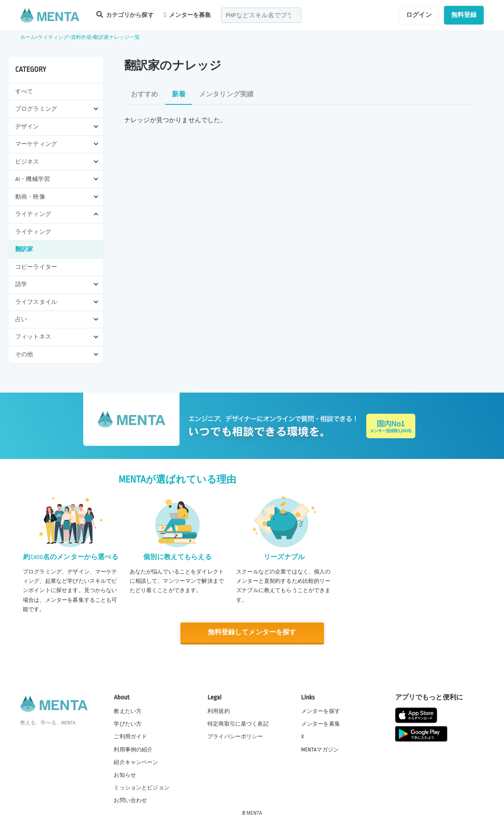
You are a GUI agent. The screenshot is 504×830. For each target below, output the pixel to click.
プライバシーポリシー (235, 736)
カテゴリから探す (125, 15)
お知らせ (125, 775)
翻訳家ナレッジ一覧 (116, 37)
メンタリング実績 (226, 94)
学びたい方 (128, 724)
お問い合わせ (130, 800)
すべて (24, 91)
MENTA (255, 813)
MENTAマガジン (320, 749)
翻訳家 (24, 249)
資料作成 (81, 37)
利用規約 (219, 711)
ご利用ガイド (130, 736)
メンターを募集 (188, 15)
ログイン (419, 15)
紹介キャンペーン (136, 762)
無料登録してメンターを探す (252, 632)
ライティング (53, 37)
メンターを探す (321, 711)
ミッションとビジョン (142, 787)
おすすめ (145, 94)
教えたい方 (128, 711)
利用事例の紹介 (133, 749)
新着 (179, 94)
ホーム (28, 37)
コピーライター (36, 267)
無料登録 (464, 15)
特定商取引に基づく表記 (238, 724)
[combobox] (261, 15)
